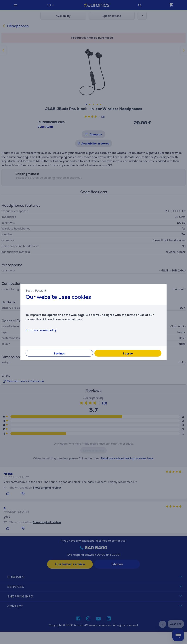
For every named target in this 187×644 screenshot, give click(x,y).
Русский (41, 291)
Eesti (29, 291)
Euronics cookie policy (41, 330)
